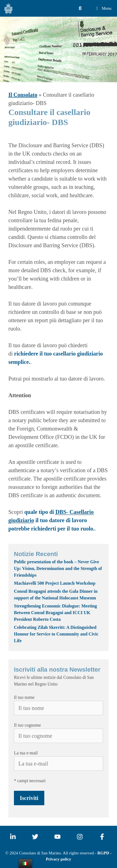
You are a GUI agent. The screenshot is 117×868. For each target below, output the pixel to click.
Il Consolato (23, 95)
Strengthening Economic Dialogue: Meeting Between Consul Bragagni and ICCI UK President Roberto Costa (55, 613)
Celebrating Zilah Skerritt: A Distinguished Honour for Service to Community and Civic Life (56, 634)
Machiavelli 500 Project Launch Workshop (55, 583)
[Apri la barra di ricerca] (80, 8)
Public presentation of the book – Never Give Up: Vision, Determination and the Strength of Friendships (58, 568)
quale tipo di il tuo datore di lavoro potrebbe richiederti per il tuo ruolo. (51, 520)
